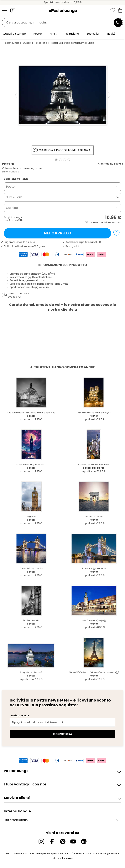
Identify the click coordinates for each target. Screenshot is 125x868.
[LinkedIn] (84, 841)
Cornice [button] (12, 208)
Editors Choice (10, 172)
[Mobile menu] (5, 11)
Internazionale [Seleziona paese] (16, 820)
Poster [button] (11, 187)
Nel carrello (58, 233)
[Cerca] (118, 23)
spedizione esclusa (110, 222)
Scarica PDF (15, 297)
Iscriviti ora (62, 734)
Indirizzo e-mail (19, 715)
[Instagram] (41, 841)
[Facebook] (52, 841)
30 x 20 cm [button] (14, 197)
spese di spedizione (52, 853)
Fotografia (41, 43)
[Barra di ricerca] (59, 23)
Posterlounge (11, 43)
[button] (13, 11)
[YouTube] (73, 841)
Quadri (27, 43)
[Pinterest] (63, 841)
